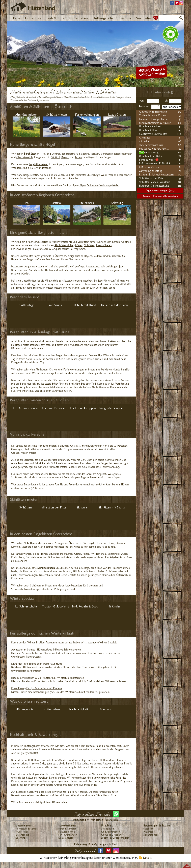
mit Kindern (114, 606)
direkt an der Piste (54, 507)
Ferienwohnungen (87, 115)
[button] (172, 3)
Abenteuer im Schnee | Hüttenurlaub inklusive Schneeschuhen (46, 650)
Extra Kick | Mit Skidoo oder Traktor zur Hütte (37, 664)
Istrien (79, 157)
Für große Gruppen (112, 408)
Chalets (75, 446)
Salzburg (84, 154)
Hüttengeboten (33, 746)
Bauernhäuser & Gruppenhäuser (51, 249)
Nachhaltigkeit (79, 709)
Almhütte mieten (26, 115)
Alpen (83, 185)
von (143, 101)
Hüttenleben (79, 18)
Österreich (61, 256)
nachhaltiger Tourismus (64, 774)
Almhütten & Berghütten (69, 245)
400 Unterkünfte (67, 826)
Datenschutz (22, 835)
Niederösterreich (123, 154)
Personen (144, 106)
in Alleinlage (26, 305)
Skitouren (83, 507)
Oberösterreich (25, 157)
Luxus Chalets (117, 115)
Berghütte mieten (67, 829)
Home (16, 18)
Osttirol (56, 154)
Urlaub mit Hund (85, 305)
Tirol (43, 154)
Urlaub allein (108, 829)
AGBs (19, 832)
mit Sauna (56, 305)
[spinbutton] (156, 107)
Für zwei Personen (54, 408)
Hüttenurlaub (111, 820)
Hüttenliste (33, 18)
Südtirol (55, 157)
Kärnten (95, 154)
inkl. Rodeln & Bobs (85, 606)
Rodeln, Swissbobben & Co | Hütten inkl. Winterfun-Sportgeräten (48, 678)
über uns (124, 18)
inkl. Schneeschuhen (26, 606)
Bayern (65, 157)
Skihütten (89, 245)
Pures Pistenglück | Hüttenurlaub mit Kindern (37, 688)
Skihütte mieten (57, 115)
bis (167, 101)
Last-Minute (55, 18)
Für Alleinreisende (26, 408)
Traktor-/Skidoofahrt (56, 606)
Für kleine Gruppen (83, 408)
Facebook (21, 792)
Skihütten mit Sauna (112, 507)
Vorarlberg (107, 154)
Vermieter (144, 18)
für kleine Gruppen (111, 835)
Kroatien (116, 256)
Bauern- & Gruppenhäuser (115, 838)
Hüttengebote (103, 18)
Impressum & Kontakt (27, 829)
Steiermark (72, 154)
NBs (26, 832)
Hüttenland (41, 8)
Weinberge (105, 185)
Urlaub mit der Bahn (115, 305)
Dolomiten (93, 185)
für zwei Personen (110, 832)
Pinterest (148, 832)
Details (147, 858)
